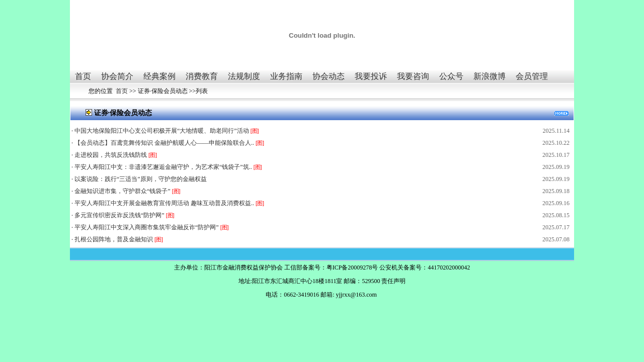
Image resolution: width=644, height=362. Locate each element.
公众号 (451, 76)
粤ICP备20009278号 (352, 267)
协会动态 (329, 76)
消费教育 (202, 76)
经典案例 (159, 76)
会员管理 (532, 76)
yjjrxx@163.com (356, 295)
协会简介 (117, 76)
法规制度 (244, 76)
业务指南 (286, 76)
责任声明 (393, 281)
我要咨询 (413, 76)
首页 (83, 76)
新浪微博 (490, 76)
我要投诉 (371, 76)
